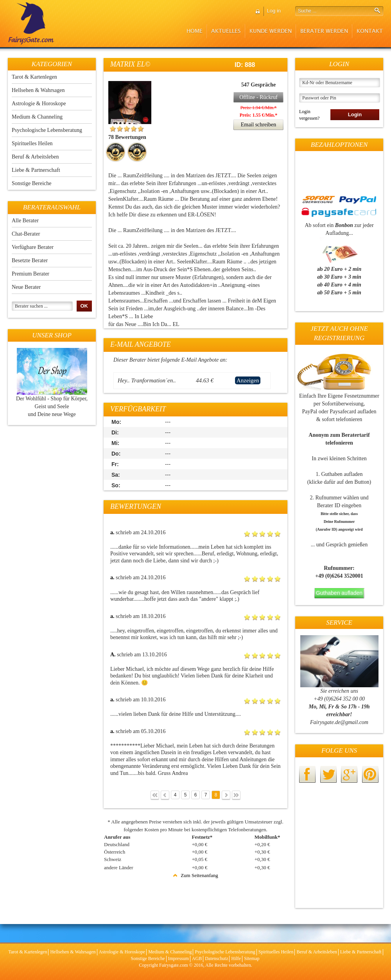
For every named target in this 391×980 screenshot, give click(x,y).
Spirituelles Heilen (32, 143)
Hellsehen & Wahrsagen (38, 90)
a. (112, 532)
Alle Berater (25, 221)
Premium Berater (30, 274)
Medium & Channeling (37, 117)
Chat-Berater (26, 234)
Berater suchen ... (31, 306)
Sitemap (252, 958)
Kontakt (370, 31)
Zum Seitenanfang (195, 875)
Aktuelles (226, 31)
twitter (328, 774)
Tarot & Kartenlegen (34, 77)
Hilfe (236, 958)
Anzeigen (248, 380)
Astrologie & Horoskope (39, 104)
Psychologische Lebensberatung (47, 130)
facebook (307, 774)
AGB (197, 958)
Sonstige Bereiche (31, 183)
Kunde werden (271, 31)
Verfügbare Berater (33, 247)
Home (195, 31)
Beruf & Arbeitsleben (35, 157)
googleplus (349, 774)
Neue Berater (26, 287)
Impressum (178, 958)
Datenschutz (216, 958)
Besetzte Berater (30, 260)
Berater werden (324, 31)
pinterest (370, 774)
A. (113, 655)
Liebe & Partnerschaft (36, 170)
